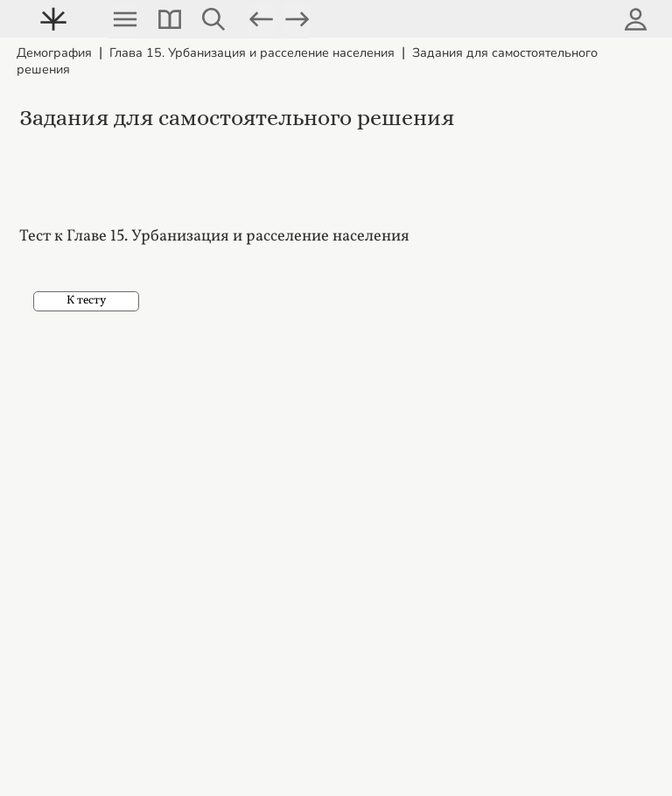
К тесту (86, 300)
